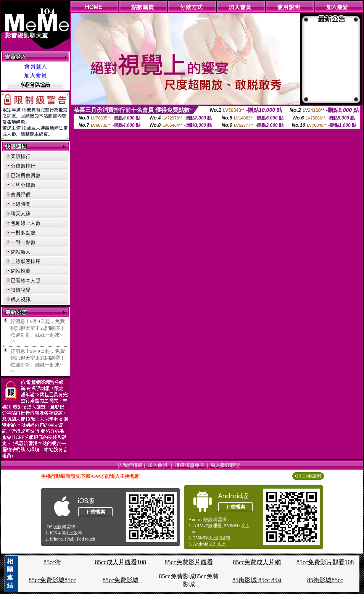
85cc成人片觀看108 (121, 562)
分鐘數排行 (23, 166)
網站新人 (21, 252)
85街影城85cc (325, 580)
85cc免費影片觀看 (188, 562)
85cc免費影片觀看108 (325, 562)
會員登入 (35, 66)
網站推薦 (21, 271)
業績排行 (21, 156)
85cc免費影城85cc (52, 580)
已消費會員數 (26, 175)
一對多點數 (23, 233)
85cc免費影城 (121, 580)
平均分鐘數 (23, 185)
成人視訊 (21, 299)
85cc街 (52, 562)
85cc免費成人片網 (257, 562)
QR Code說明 (308, 476)
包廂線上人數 (26, 223)
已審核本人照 (26, 280)
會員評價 (21, 195)
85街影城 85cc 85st (257, 580)
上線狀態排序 (26, 261)
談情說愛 (21, 290)
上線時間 (21, 204)
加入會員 (35, 76)
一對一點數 (23, 242)
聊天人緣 (21, 214)
